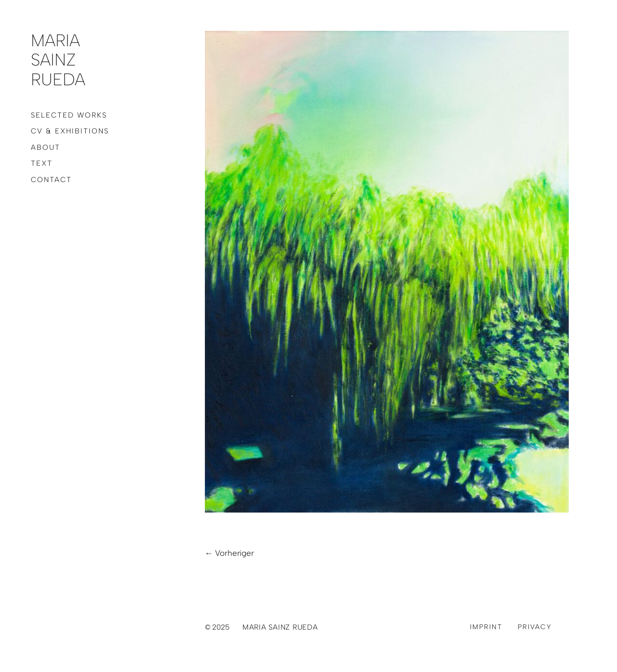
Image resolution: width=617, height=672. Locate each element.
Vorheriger (234, 553)
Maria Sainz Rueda (58, 60)
